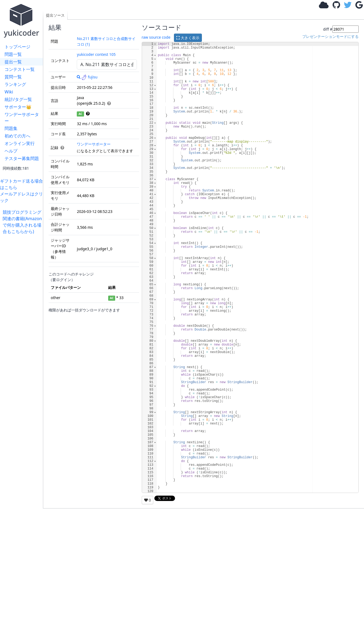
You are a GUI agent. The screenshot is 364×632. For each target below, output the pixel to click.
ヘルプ (11, 151)
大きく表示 (188, 38)
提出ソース (55, 15)
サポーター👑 (18, 107)
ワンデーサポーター (22, 118)
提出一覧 (13, 62)
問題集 (11, 128)
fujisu (90, 77)
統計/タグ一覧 (18, 99)
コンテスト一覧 (20, 69)
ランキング (15, 84)
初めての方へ (17, 136)
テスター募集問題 (22, 158)
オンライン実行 (20, 143)
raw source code (156, 37)
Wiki (9, 92)
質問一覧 (13, 77)
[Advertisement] (23, 315)
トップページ (17, 47)
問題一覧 (13, 54)
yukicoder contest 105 (96, 54)
